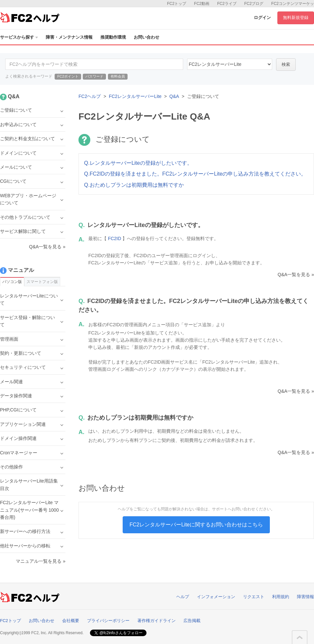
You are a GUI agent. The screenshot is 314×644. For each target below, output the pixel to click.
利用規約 (281, 597)
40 (230, 64)
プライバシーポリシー (108, 621)
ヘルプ (183, 597)
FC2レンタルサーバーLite (135, 96)
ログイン (262, 18)
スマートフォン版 (42, 282)
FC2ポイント (68, 76)
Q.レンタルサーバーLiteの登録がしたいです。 (138, 163)
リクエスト (254, 597)
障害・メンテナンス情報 (69, 37)
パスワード (94, 76)
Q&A (174, 96)
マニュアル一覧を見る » (41, 561)
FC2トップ (177, 4)
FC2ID (114, 238)
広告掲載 (192, 621)
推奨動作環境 (113, 37)
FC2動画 (202, 4)
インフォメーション (216, 597)
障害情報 (305, 597)
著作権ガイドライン (157, 621)
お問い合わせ (147, 37)
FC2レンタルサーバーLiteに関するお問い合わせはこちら (196, 525)
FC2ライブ (227, 4)
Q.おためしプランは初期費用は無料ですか (134, 185)
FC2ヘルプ (90, 96)
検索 (286, 64)
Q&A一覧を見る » (296, 275)
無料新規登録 (296, 18)
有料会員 (118, 76)
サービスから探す (19, 37)
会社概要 (71, 621)
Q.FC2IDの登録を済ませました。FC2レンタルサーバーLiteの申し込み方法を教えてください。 (195, 174)
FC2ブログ (254, 4)
